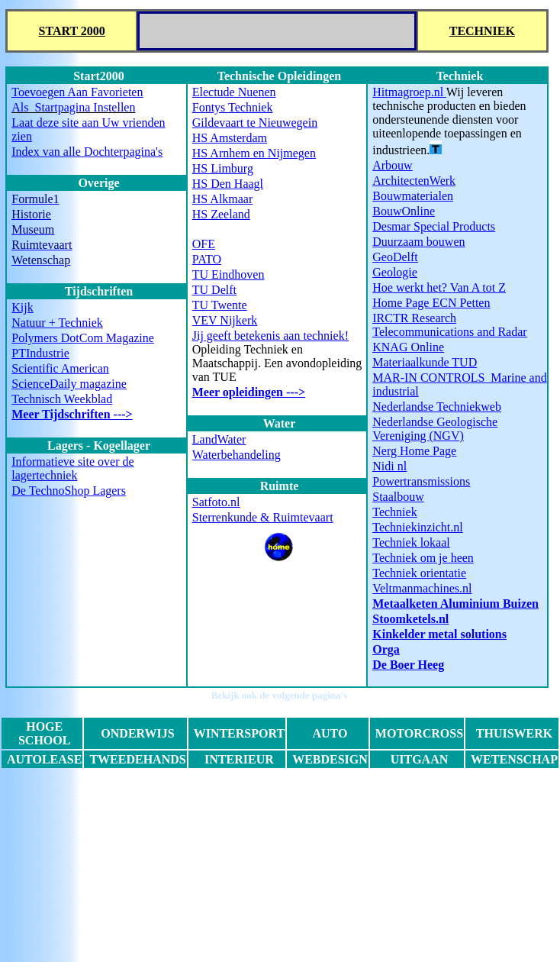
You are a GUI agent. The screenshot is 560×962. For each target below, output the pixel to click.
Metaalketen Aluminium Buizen (455, 604)
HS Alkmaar (223, 199)
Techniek (394, 512)
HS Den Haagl (228, 184)
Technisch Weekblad (62, 399)
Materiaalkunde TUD (425, 362)
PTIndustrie (40, 353)
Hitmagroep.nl (409, 92)
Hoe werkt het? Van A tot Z (439, 287)
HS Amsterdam (230, 138)
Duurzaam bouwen (418, 242)
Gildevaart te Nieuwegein (255, 123)
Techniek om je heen (423, 558)
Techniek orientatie (419, 573)
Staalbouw (398, 497)
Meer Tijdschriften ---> (72, 414)
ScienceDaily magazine (69, 384)
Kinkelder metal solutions (439, 634)
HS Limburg (223, 168)
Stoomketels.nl (410, 619)
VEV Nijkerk (225, 320)
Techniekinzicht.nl (417, 527)
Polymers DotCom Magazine (83, 338)
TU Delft (214, 290)
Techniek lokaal (411, 542)
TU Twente (220, 305)
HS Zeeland (221, 214)
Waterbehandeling (237, 455)
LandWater (219, 439)
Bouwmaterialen (413, 196)
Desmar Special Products (434, 226)
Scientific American (60, 368)
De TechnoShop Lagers (69, 491)
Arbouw (392, 165)
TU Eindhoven (229, 274)
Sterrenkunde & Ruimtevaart (263, 517)
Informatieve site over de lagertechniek (72, 468)
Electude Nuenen (234, 92)
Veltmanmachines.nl (422, 588)
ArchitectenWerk (414, 181)
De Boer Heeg (408, 665)
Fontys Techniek (233, 107)
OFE (204, 244)
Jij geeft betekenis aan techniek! (270, 336)
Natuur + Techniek (57, 323)
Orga (386, 649)
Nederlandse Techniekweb (437, 407)
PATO (207, 259)
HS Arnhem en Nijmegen (254, 153)
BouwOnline (404, 211)
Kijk (22, 307)
